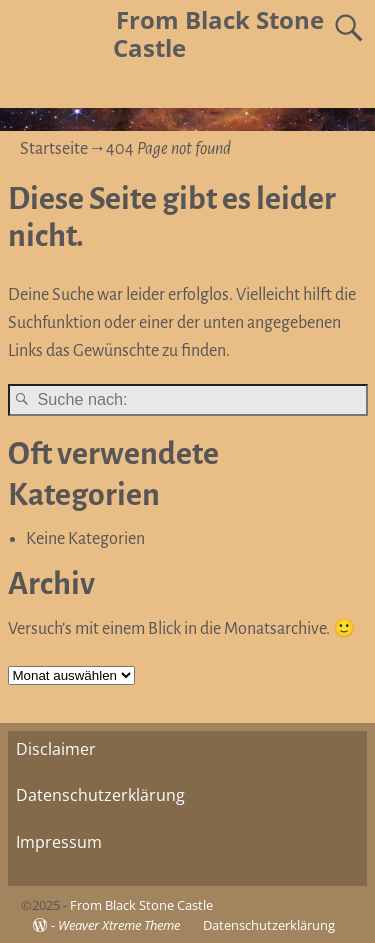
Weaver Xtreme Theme (119, 925)
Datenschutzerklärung (100, 795)
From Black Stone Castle (219, 34)
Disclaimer (56, 749)
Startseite (54, 149)
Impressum (59, 842)
